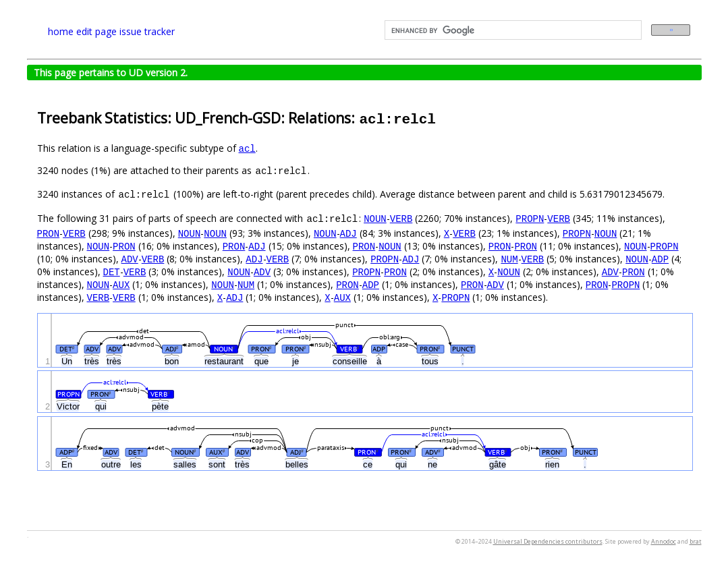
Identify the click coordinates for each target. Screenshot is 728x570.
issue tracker (147, 31)
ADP (660, 259)
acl (247, 148)
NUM (509, 259)
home (61, 31)
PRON (49, 233)
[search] (512, 30)
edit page (96, 31)
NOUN (375, 218)
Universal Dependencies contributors (548, 541)
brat (696, 541)
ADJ (348, 233)
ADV (130, 259)
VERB (401, 218)
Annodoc (664, 541)
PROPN (530, 218)
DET (112, 272)
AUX (121, 284)
